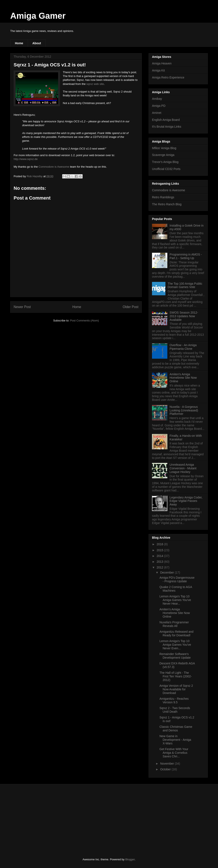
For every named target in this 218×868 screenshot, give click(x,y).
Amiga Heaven (162, 63)
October (166, 769)
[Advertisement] (42, 817)
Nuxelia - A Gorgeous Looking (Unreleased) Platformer (184, 410)
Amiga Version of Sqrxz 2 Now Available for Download (176, 689)
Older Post (131, 307)
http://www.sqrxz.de (26, 159)
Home (19, 43)
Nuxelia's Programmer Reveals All (174, 624)
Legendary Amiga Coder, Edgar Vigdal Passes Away (186, 501)
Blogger (130, 859)
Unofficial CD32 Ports (166, 169)
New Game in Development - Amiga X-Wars (175, 740)
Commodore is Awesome (54, 167)
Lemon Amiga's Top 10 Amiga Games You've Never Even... (175, 645)
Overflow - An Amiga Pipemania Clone (183, 347)
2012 (160, 567)
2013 (160, 562)
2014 (160, 556)
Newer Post (22, 307)
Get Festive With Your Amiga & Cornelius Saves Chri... (174, 753)
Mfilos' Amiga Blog (164, 148)
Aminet (157, 113)
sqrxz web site (95, 84)
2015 (160, 550)
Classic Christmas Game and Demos (176, 729)
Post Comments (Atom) (84, 321)
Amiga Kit (158, 70)
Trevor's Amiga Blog (165, 162)
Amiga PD (159, 106)
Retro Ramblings (163, 197)
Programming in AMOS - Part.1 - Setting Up (186, 256)
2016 (160, 544)
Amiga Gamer (38, 16)
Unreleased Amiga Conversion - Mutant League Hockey (183, 468)
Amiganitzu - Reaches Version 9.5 (174, 700)
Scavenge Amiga (163, 155)
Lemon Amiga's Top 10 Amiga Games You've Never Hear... (175, 600)
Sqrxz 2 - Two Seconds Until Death (175, 710)
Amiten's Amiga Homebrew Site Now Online (183, 378)
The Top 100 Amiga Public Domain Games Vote (185, 285)
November (167, 764)
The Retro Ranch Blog (167, 204)
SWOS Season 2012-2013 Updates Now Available (184, 316)
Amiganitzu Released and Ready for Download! (176, 633)
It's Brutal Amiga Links (167, 127)
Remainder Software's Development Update (175, 656)
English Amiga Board (166, 120)
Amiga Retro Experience (168, 77)
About (37, 43)
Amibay (157, 99)
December (167, 572)
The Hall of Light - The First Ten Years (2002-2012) (176, 676)
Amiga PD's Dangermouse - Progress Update (177, 579)
